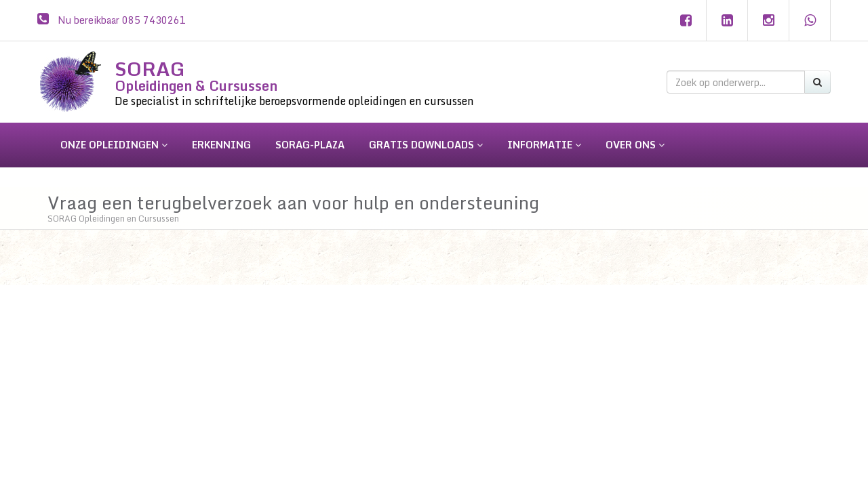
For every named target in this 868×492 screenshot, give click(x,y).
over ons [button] (635, 145)
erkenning (221, 145)
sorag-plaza (310, 145)
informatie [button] (544, 145)
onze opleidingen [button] (114, 145)
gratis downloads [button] (426, 145)
